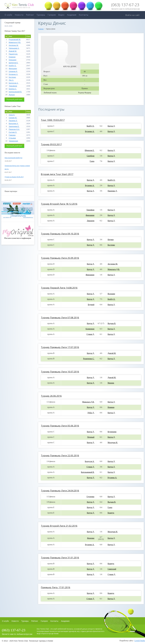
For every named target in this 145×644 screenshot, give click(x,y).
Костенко (12, 77)
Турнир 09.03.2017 (51, 144)
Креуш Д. (111, 126)
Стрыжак (12, 138)
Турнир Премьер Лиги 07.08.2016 (60, 318)
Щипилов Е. (13, 63)
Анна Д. (12, 115)
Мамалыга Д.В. (15, 42)
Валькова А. (14, 124)
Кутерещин (112, 432)
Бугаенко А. (13, 74)
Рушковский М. (15, 39)
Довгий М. (13, 51)
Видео (61, 15)
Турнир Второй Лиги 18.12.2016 (59, 204)
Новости (19, 15)
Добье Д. (91, 413)
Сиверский (112, 569)
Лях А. (11, 80)
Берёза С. (13, 89)
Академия (72, 15)
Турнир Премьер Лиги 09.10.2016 (60, 234)
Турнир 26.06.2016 (51, 396)
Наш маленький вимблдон (13, 158)
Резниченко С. (89, 359)
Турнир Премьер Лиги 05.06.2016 (60, 426)
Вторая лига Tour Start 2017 (57, 174)
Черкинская (13, 141)
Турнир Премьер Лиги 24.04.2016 (60, 491)
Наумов (111, 240)
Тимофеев (13, 86)
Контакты (84, 15)
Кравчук (111, 513)
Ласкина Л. (13, 121)
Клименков (90, 329)
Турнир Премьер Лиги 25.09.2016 (60, 258)
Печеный (91, 437)
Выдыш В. (112, 323)
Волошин (111, 294)
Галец (92, 161)
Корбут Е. (13, 66)
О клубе (8, 15)
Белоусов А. (14, 83)
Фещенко (91, 538)
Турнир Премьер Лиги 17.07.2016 (60, 347)
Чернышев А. (14, 48)
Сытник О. (13, 132)
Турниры (41, 15)
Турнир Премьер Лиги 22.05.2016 (60, 456)
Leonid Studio (140, 641)
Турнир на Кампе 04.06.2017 (14, 177)
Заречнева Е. (14, 126)
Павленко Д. (113, 191)
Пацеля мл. (13, 54)
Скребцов (91, 156)
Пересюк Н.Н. (14, 129)
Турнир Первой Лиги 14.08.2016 (59, 288)
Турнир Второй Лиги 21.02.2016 (59, 526)
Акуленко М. (14, 45)
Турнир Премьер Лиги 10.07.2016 (60, 372)
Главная (41, 29)
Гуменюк (12, 135)
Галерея (52, 15)
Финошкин (13, 69)
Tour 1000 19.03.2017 (53, 120)
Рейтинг (30, 15)
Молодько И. (113, 443)
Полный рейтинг (14, 99)
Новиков (12, 57)
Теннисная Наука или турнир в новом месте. (17, 167)
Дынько (12, 95)
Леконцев (91, 221)
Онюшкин (13, 60)
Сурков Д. (90, 334)
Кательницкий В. (15, 92)
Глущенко (90, 497)
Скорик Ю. (13, 118)
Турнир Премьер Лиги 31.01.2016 (60, 558)
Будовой (91, 305)
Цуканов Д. (13, 71)
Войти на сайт (133, 15)
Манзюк (111, 383)
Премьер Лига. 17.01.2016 (56, 587)
